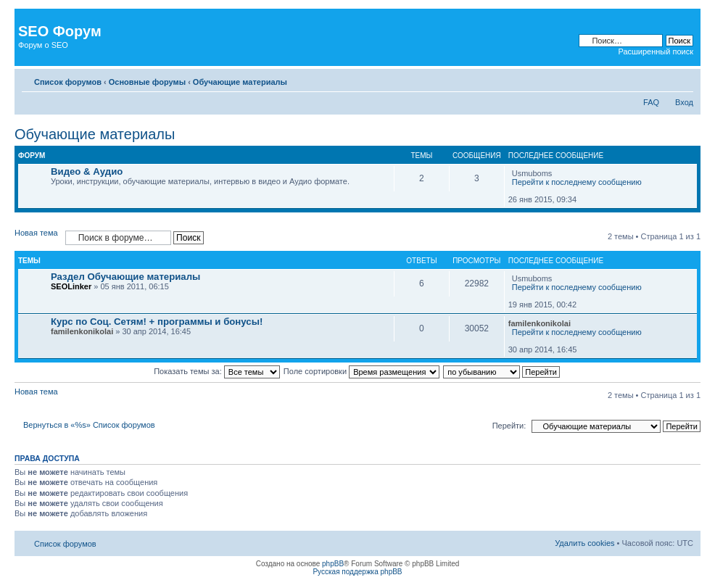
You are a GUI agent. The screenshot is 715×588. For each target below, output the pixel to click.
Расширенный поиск (656, 51)
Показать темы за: (217, 371)
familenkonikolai (82, 331)
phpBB (333, 564)
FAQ (651, 102)
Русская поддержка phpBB (357, 572)
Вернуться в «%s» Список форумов (89, 425)
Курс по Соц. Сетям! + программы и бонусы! (157, 322)
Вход (684, 102)
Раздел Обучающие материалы (125, 277)
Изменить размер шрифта (683, 79)
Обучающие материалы (240, 82)
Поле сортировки (361, 371)
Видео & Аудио (87, 171)
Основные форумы (147, 82)
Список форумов (68, 82)
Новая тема (36, 233)
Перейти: (509, 426)
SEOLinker (71, 286)
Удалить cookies (584, 543)
